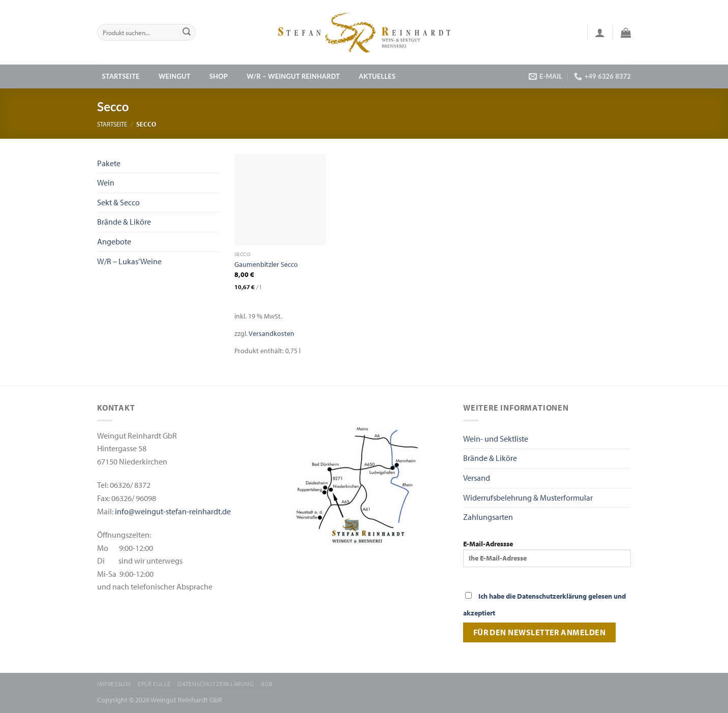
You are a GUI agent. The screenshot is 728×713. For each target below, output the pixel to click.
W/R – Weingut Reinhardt (293, 76)
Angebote (114, 241)
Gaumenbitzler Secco (266, 264)
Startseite (121, 76)
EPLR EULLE (154, 684)
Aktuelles (377, 76)
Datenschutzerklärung (216, 684)
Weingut (175, 76)
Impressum (114, 684)
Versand (477, 478)
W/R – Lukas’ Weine (129, 261)
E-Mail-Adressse (547, 553)
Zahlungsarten (488, 517)
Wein (106, 182)
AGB (267, 684)
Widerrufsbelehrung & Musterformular (528, 498)
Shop (219, 76)
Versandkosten (271, 333)
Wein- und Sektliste (496, 439)
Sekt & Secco (118, 202)
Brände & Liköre (124, 222)
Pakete (109, 163)
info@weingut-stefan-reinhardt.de (173, 511)
